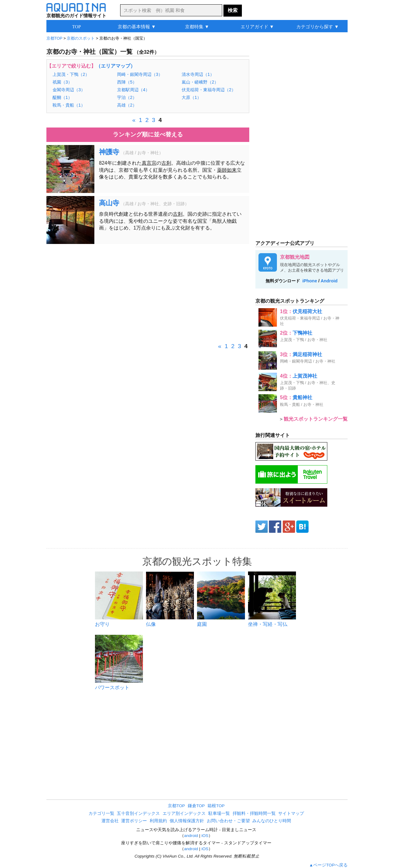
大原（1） (191, 97)
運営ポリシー (134, 821)
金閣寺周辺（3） (69, 90)
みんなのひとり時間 (272, 821)
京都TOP (176, 806)
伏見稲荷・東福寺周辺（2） (209, 90)
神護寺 (109, 152)
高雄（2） (127, 105)
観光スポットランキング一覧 (316, 419)
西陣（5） (127, 82)
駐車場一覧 (219, 813)
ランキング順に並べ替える (148, 134)
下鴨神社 (302, 333)
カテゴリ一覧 (101, 813)
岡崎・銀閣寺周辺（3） (140, 74)
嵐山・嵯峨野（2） (200, 82)
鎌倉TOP (196, 806)
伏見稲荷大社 (307, 311)
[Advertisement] (148, 293)
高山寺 (109, 203)
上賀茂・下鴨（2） (71, 74)
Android (329, 281)
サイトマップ (291, 813)
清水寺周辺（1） (198, 74)
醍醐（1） (62, 97)
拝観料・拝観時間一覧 (254, 813)
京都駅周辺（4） (133, 90)
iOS (205, 836)
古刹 (166, 163)
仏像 (151, 624)
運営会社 (110, 821)
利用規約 (158, 821)
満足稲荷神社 (307, 354)
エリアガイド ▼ (257, 27)
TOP (77, 27)
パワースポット (112, 687)
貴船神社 (302, 397)
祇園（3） (62, 82)
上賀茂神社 (305, 376)
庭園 (202, 624)
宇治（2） (127, 97)
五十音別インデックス (138, 813)
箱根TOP (216, 806)
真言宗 (149, 163)
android (191, 836)
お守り (102, 624)
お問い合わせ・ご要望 (228, 821)
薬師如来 (227, 170)
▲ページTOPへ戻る (328, 865)
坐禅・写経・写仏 (268, 624)
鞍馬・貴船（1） (69, 105)
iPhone (310, 281)
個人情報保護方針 (187, 821)
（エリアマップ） (116, 66)
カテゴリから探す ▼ (318, 27)
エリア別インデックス (184, 813)
